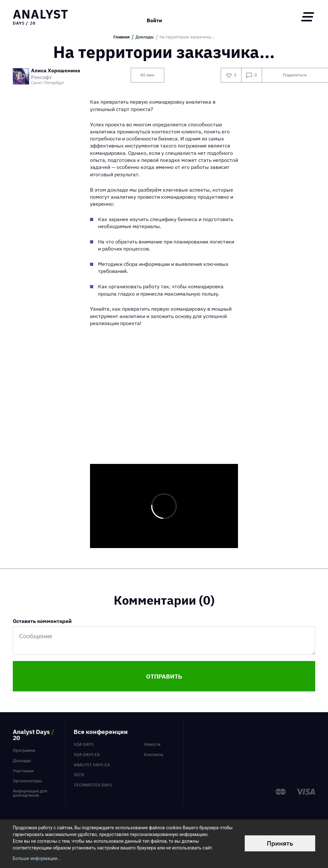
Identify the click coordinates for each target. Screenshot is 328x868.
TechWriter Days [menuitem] (93, 785)
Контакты (154, 755)
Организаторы (27, 781)
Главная (122, 37)
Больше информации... (37, 858)
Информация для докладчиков (30, 793)
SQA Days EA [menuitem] (87, 755)
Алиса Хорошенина (56, 71)
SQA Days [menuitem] (84, 744)
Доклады (145, 37)
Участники (23, 771)
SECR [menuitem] (79, 775)
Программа (24, 750)
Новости (152, 744)
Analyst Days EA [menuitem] (92, 765)
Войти (154, 17)
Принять (280, 843)
